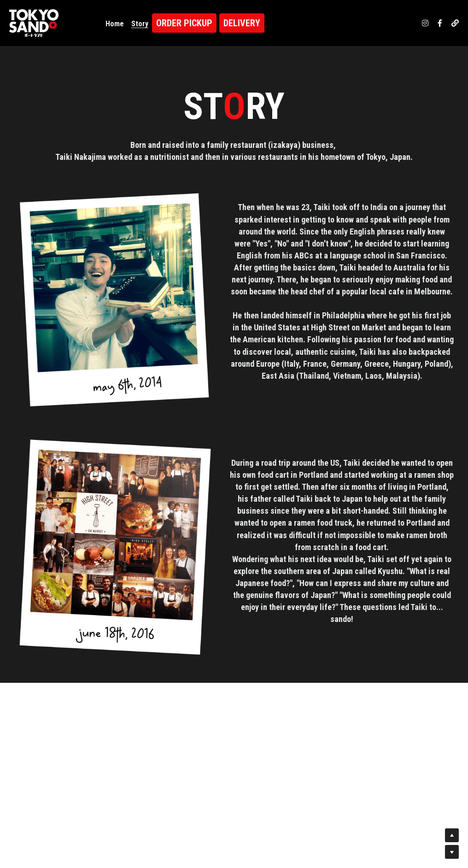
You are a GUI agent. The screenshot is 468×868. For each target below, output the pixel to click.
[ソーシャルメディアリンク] (425, 23)
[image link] (34, 22)
